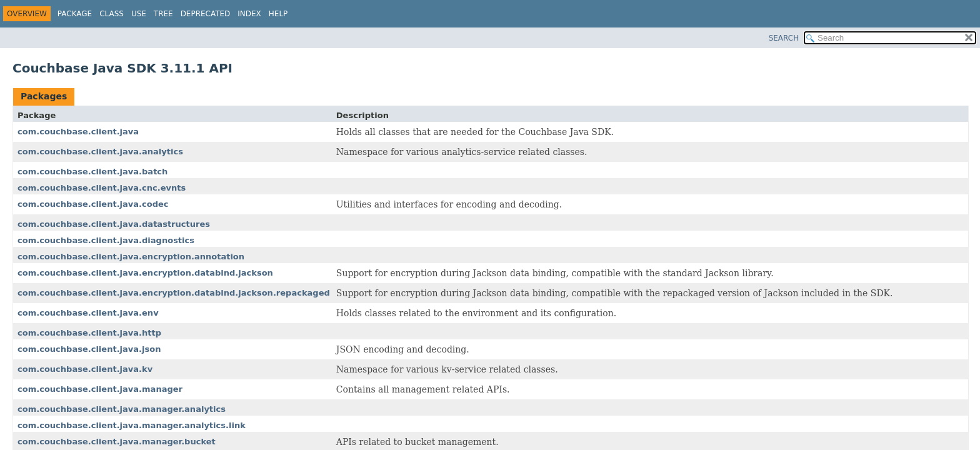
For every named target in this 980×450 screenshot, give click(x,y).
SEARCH (784, 38)
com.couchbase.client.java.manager (100, 389)
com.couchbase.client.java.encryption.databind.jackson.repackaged (174, 293)
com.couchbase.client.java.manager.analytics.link (132, 425)
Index (249, 14)
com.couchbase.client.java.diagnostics (106, 240)
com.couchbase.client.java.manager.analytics (122, 409)
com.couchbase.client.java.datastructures (114, 224)
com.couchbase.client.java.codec (93, 204)
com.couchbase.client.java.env (88, 313)
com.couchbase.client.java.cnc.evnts (102, 188)
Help (278, 14)
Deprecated (206, 14)
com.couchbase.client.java (78, 132)
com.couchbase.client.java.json (89, 349)
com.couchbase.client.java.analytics (100, 152)
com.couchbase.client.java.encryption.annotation (131, 257)
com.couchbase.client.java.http (89, 333)
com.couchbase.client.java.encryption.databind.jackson (145, 273)
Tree (163, 14)
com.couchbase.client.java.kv (85, 369)
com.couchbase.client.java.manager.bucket (117, 442)
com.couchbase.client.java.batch (92, 172)
